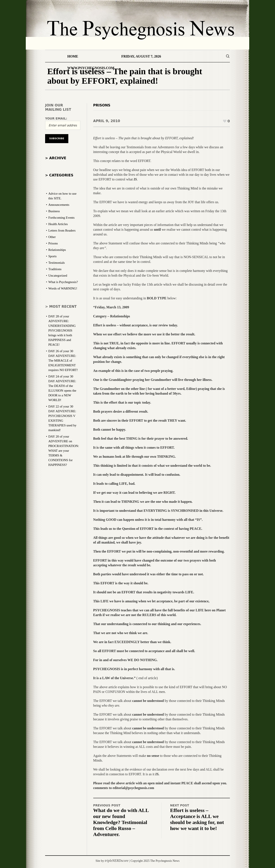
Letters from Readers (62, 230)
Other (52, 237)
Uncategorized (58, 276)
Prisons (102, 105)
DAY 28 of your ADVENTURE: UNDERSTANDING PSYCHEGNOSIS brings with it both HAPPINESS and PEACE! (62, 330)
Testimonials (57, 263)
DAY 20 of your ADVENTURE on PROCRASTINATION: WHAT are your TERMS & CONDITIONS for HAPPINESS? (64, 451)
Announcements (59, 205)
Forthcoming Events (61, 218)
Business (54, 211)
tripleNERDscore (117, 861)
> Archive (56, 158)
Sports (52, 256)
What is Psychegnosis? (63, 282)
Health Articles (58, 224)
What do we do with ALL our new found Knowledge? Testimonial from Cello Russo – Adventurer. (121, 822)
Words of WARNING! (63, 288)
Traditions (55, 269)
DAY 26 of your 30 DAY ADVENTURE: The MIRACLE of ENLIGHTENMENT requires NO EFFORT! (63, 361)
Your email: (56, 118)
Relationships (57, 250)
